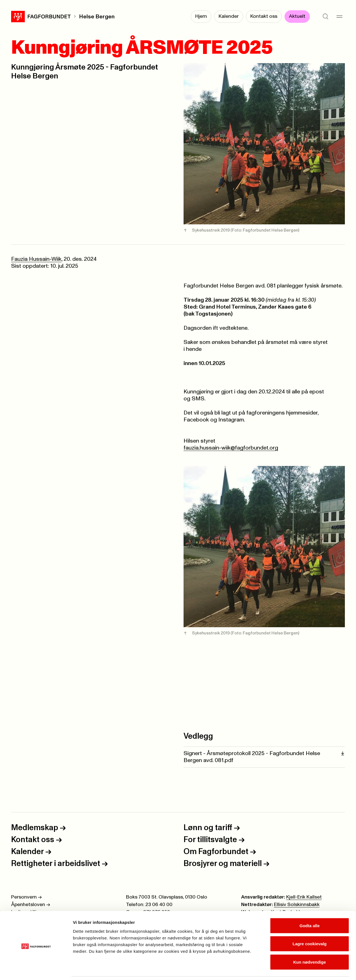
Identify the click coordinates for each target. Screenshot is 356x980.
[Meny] (339, 17)
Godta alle (310, 907)
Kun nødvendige (310, 943)
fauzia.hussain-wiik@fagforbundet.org (231, 448)
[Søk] (325, 17)
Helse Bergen (97, 17)
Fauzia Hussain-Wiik (36, 259)
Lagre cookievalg (310, 925)
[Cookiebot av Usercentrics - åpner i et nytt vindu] (36, 969)
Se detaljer (299, 969)
